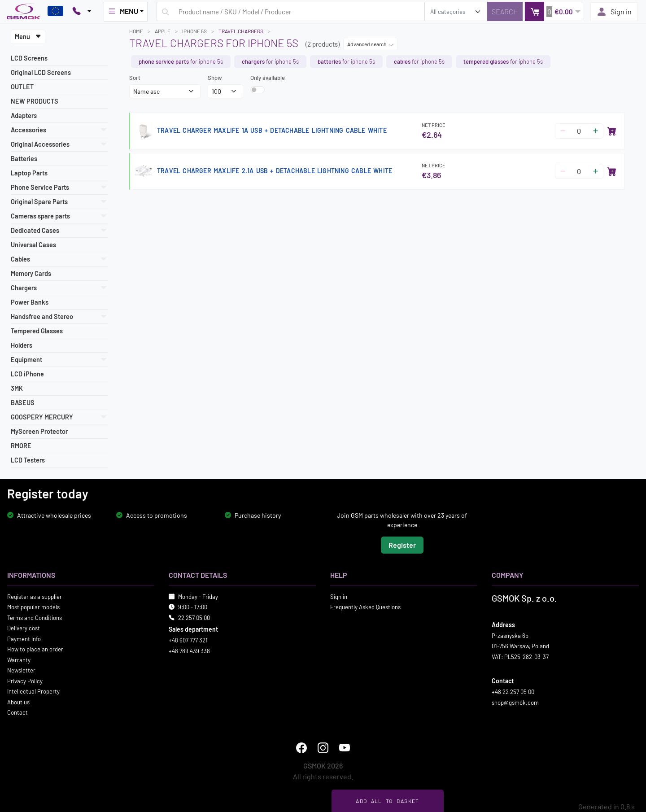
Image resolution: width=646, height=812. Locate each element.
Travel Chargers (241, 31)
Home (136, 31)
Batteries (24, 159)
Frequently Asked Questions (365, 607)
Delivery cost (24, 628)
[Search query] (290, 11)
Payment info (24, 638)
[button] (554, 11)
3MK (17, 388)
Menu (28, 37)
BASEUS (23, 403)
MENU (123, 11)
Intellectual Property (33, 691)
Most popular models (33, 607)
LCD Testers (28, 460)
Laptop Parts (29, 173)
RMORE (21, 446)
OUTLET (22, 87)
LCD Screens (29, 58)
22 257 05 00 (194, 617)
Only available (268, 78)
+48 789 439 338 (189, 650)
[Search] (505, 11)
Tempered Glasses (37, 331)
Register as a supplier (35, 596)
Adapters (24, 116)
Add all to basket (387, 801)
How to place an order (35, 649)
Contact (17, 712)
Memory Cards (31, 273)
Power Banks (30, 302)
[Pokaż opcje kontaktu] (82, 12)
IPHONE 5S (194, 31)
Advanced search (371, 44)
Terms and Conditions (35, 617)
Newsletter (21, 670)
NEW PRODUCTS (35, 101)
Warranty (19, 659)
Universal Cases (33, 245)
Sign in (614, 12)
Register (402, 544)
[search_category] (456, 11)
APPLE (163, 31)
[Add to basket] (612, 131)
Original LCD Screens (41, 72)
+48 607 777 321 (188, 640)
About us (18, 702)
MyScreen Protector (39, 431)
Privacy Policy (25, 681)
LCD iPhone (27, 374)
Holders (22, 345)
